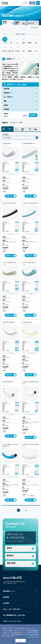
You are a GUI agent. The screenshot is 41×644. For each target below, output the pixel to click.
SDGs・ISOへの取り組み (12, 609)
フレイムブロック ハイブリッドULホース (11, 445)
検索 (34, 115)
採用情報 (6, 597)
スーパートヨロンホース (29, 263)
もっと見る (11, 174)
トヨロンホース (7, 143)
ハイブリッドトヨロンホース (30, 203)
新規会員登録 (32, 3)
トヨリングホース (27, 322)
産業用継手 (17, 23)
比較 (35, 129)
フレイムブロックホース (9, 203)
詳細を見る (11, 196)
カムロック (31, 23)
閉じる (21, 641)
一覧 (9, 129)
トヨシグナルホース (8, 382)
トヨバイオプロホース (28, 143)
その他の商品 (35, 28)
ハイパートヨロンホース (9, 263)
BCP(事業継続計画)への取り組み (14, 615)
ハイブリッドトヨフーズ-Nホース (30, 445)
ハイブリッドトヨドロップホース (30, 383)
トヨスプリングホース (9, 322)
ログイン (26, 3)
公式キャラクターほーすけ (12, 621)
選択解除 (25, 116)
